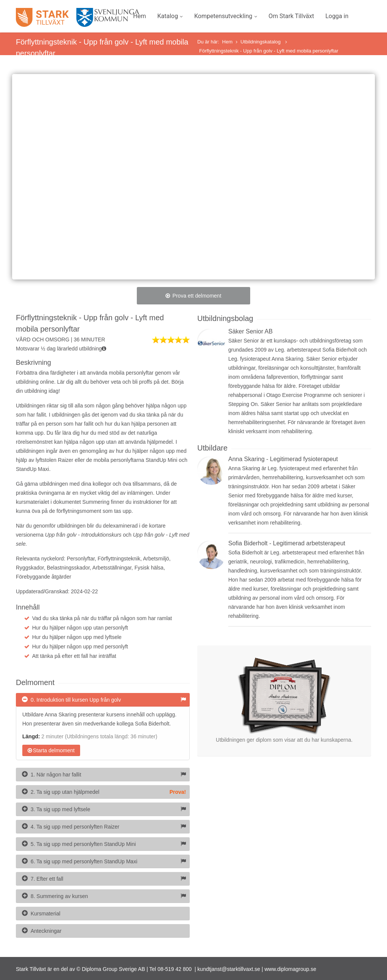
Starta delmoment (51, 750)
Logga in (337, 16)
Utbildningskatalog (261, 42)
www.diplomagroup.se (290, 969)
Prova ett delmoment (193, 296)
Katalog (170, 16)
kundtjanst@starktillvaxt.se (229, 969)
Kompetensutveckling (226, 16)
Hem (139, 16)
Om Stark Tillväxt (291, 16)
